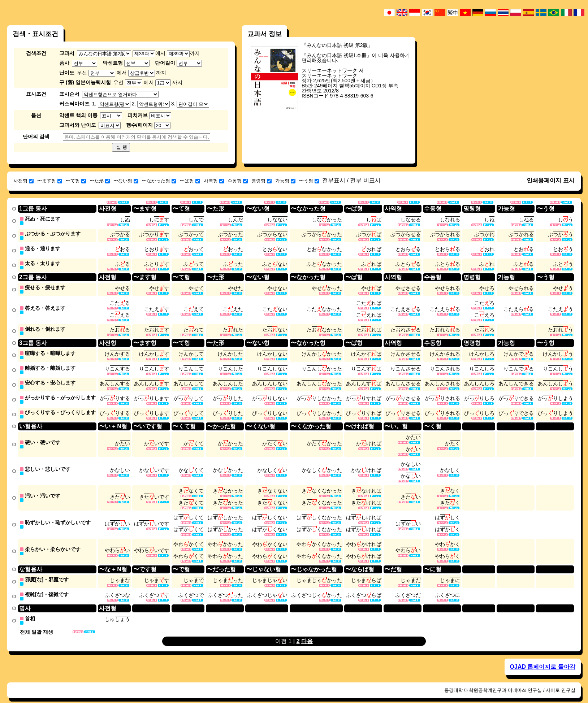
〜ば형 (190, 181)
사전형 (23, 181)
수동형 (238, 181)
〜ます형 (50, 181)
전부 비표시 (365, 180)
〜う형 (309, 181)
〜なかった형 (159, 181)
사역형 (214, 181)
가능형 (285, 181)
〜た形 (100, 181)
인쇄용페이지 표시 (550, 180)
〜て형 (76, 181)
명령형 (261, 181)
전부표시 (334, 180)
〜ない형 (126, 181)
